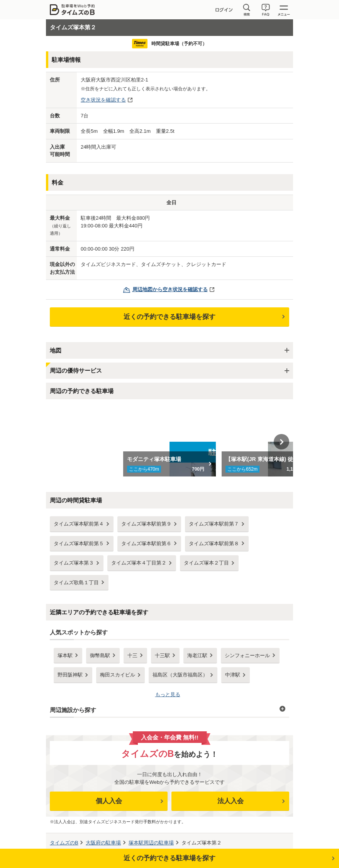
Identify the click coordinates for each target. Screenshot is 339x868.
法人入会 (231, 801)
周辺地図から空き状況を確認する (170, 289)
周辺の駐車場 (151, 843)
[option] (170, 442)
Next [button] (281, 442)
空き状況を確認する (103, 100)
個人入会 (109, 801)
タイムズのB (64, 843)
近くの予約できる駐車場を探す (169, 317)
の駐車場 (103, 843)
